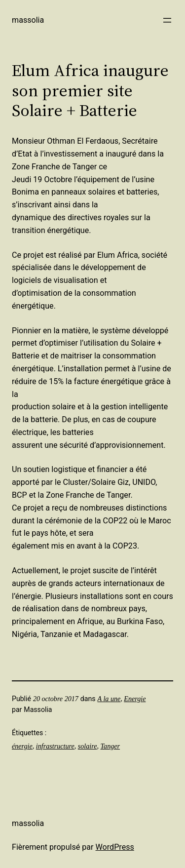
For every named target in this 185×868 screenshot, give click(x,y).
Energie (135, 699)
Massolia (28, 20)
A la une (109, 699)
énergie (22, 746)
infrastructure (55, 746)
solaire (88, 746)
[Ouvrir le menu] (167, 20)
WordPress (115, 847)
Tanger (110, 746)
